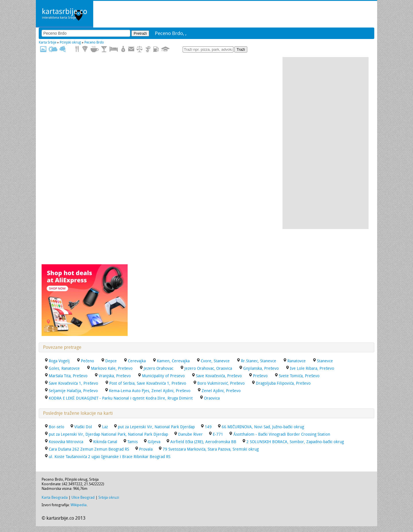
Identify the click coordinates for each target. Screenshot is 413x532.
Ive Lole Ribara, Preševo (312, 368)
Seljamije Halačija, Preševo (73, 391)
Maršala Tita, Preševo (68, 376)
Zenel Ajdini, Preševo (221, 391)
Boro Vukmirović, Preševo (221, 383)
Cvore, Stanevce (215, 361)
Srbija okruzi (109, 497)
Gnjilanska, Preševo (261, 368)
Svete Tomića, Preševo (299, 376)
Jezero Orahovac (158, 368)
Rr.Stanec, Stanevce (259, 361)
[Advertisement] (326, 143)
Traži (241, 49)
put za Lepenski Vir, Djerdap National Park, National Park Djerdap (108, 434)
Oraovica (212, 398)
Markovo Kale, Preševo (112, 368)
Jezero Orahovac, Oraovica (208, 368)
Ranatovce (297, 361)
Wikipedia (79, 505)
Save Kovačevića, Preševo (219, 376)
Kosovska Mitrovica (66, 442)
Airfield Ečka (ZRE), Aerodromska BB (203, 442)
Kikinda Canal (105, 442)
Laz (105, 427)
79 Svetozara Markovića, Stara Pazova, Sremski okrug (211, 449)
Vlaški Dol (83, 427)
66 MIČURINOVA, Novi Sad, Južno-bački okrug (263, 427)
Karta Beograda (55, 497)
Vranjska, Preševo (115, 376)
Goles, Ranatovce (64, 368)
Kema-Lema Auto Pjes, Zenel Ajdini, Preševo (150, 391)
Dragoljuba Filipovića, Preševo (283, 383)
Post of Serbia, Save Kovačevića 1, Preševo (148, 383)
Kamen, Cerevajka (173, 361)
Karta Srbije (47, 42)
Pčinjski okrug (70, 42)
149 (208, 427)
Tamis (133, 442)
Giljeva (154, 442)
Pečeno (87, 361)
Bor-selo (57, 427)
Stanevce (325, 361)
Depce (111, 361)
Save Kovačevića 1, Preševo (73, 383)
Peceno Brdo (94, 42)
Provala (146, 449)
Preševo (260, 376)
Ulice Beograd (83, 497)
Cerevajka (137, 361)
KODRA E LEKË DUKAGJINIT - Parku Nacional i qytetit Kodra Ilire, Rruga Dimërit (121, 398)
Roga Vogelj (59, 361)
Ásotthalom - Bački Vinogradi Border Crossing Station (282, 434)
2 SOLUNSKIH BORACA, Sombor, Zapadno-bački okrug (295, 442)
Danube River (190, 434)
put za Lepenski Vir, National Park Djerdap (156, 427)
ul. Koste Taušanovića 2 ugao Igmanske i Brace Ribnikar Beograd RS (110, 457)
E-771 (218, 434)
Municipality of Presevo (163, 376)
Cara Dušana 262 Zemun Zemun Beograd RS (89, 449)
